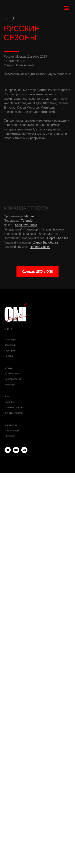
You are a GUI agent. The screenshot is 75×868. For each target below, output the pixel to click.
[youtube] (16, 847)
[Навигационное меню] (67, 8)
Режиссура (10, 735)
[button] (37, 667)
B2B (7, 792)
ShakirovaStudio (26, 620)
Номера (9, 751)
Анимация (10, 779)
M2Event (30, 611)
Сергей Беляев (58, 633)
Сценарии (10, 745)
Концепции (10, 740)
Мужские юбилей (14, 802)
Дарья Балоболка (46, 637)
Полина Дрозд (40, 642)
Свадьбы (9, 797)
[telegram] (8, 847)
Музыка (9, 763)
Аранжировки (12, 769)
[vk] (24, 847)
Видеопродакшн (13, 774)
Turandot (27, 616)
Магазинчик (11, 820)
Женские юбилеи (14, 808)
